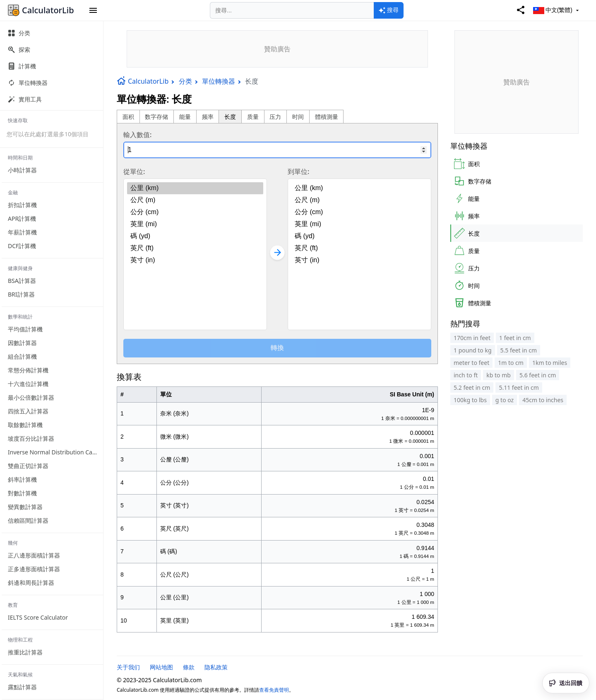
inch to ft (466, 375)
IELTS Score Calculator (38, 617)
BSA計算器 (22, 281)
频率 (208, 117)
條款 (189, 667)
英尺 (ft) (195, 248)
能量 (185, 117)
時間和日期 (20, 158)
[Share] (521, 10)
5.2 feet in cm (472, 387)
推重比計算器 (25, 652)
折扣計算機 (22, 205)
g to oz (505, 400)
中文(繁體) (557, 10)
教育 (13, 605)
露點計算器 (22, 687)
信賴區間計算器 (28, 520)
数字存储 (156, 117)
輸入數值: (137, 135)
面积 (128, 117)
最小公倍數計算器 (31, 397)
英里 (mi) (195, 224)
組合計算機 (22, 356)
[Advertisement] (277, 49)
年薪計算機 (22, 232)
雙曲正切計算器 (28, 466)
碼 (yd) (195, 236)
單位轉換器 (219, 81)
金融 (13, 192)
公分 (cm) (195, 212)
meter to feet (471, 363)
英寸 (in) (195, 260)
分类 (185, 81)
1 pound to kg (473, 350)
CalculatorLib (143, 81)
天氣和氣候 (20, 675)
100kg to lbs (470, 400)
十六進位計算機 (28, 384)
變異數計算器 (25, 507)
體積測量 (327, 117)
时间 (298, 117)
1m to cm (511, 363)
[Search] (292, 10)
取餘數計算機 (25, 425)
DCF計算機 (22, 246)
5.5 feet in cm (519, 350)
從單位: (134, 171)
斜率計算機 (22, 479)
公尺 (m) (195, 200)
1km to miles (550, 363)
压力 (275, 117)
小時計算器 (22, 170)
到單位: (298, 171)
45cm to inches (543, 400)
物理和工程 (20, 640)
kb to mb (499, 375)
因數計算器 (22, 343)
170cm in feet (472, 338)
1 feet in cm (515, 338)
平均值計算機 (25, 329)
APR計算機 (22, 218)
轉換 (277, 348)
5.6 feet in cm (538, 375)
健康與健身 (20, 268)
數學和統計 (20, 317)
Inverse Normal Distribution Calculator (55, 452)
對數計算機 (22, 493)
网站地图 (161, 667)
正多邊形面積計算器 (34, 569)
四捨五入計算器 (28, 411)
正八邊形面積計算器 (34, 555)
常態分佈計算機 (28, 370)
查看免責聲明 (274, 690)
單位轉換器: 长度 (154, 99)
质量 (253, 117)
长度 (230, 117)
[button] (93, 10)
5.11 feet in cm (519, 387)
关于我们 (128, 667)
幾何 (13, 543)
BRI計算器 (21, 294)
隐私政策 (216, 667)
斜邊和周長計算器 (31, 583)
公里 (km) (195, 188)
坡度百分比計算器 (31, 438)
